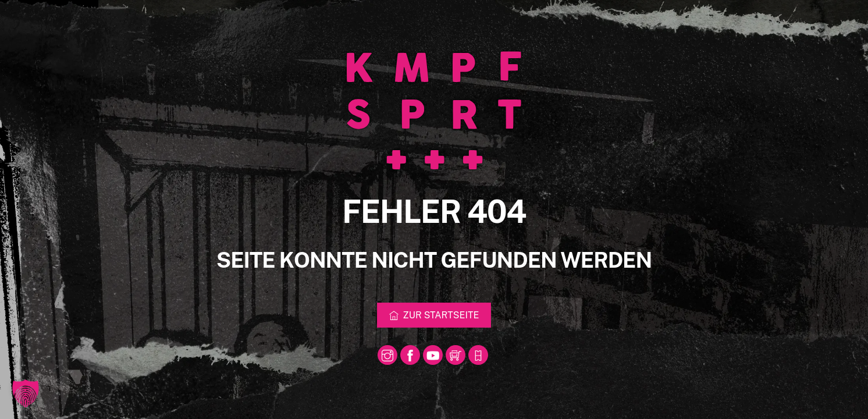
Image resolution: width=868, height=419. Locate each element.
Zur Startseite (434, 315)
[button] (26, 393)
